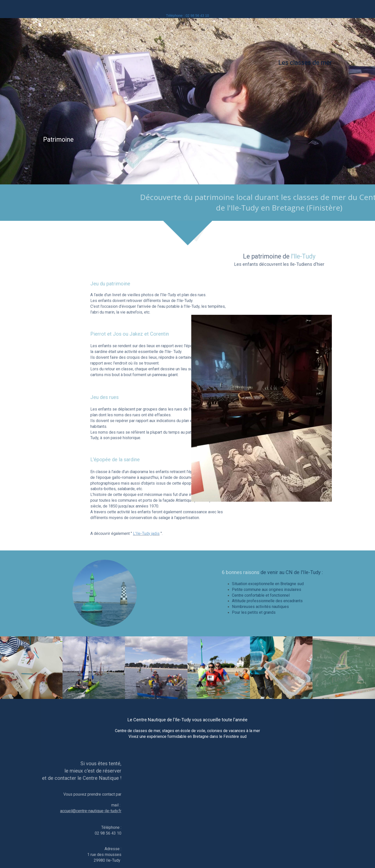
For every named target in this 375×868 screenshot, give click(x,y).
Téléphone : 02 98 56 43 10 (187, 16)
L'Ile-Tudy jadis (225, 533)
